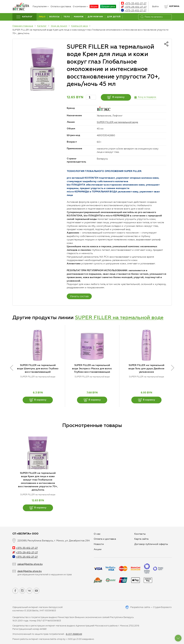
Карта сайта (141, 539)
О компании (80, 6)
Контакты (140, 534)
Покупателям (41, 6)
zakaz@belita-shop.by (30, 564)
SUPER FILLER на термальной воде (117, 122)
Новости (99, 544)
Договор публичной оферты (151, 544)
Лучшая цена (108, 6)
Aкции (98, 549)
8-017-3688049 (74, 634)
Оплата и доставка (61, 6)
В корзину (116, 97)
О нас (97, 534)
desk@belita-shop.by (30, 571)
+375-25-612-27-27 (134, 10)
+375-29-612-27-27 (134, 7)
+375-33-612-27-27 (134, 3)
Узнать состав (79, 296)
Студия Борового (162, 607)
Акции (94, 6)
